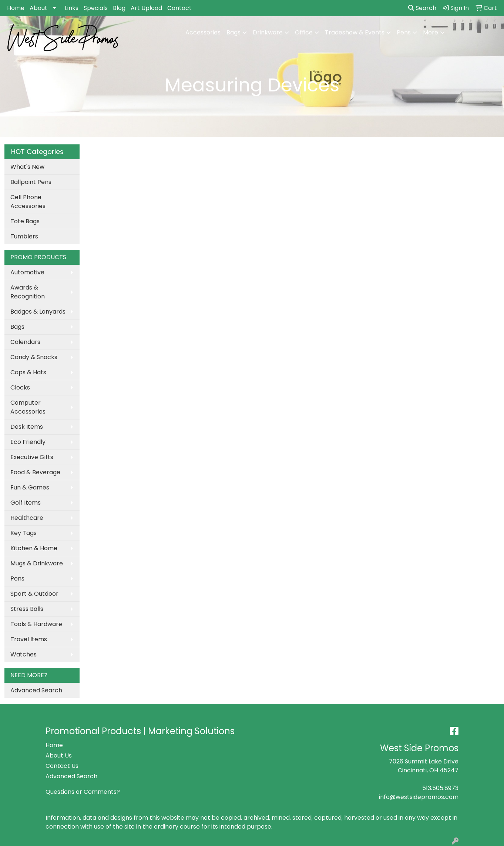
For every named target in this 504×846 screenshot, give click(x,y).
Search (422, 8)
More (431, 32)
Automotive (27, 272)
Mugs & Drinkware (37, 563)
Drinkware (268, 32)
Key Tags (23, 533)
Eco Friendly (28, 442)
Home (16, 8)
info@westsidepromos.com (419, 797)
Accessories (203, 32)
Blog (119, 8)
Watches (23, 654)
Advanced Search (36, 690)
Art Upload (146, 8)
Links (72, 8)
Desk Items (27, 427)
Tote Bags (25, 221)
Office (304, 32)
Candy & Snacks (34, 357)
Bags (233, 32)
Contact (179, 8)
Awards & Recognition (28, 292)
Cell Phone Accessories (28, 202)
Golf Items (26, 503)
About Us (59, 755)
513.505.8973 (440, 788)
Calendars (25, 342)
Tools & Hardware (36, 624)
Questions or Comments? (83, 792)
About (38, 8)
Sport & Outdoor (34, 594)
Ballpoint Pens (31, 182)
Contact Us (62, 766)
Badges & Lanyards (38, 312)
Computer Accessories (28, 407)
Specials (96, 8)
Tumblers (24, 236)
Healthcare (27, 518)
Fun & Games (30, 487)
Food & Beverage (35, 472)
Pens (404, 32)
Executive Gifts (32, 457)
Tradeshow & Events (355, 32)
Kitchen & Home (34, 548)
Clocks (20, 387)
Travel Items (29, 639)
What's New (27, 167)
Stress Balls (27, 609)
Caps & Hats (28, 372)
